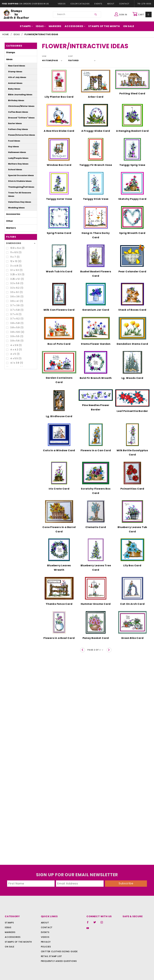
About (111, 4)
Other (9, 217)
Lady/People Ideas (16, 158)
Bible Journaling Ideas (18, 95)
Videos (63, 4)
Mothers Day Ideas (16, 164)
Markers (56, 26)
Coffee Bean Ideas (16, 112)
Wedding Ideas (15, 204)
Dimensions (13, 240)
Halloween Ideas (15, 152)
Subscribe (126, 883)
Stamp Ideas (14, 72)
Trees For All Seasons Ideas (20, 193)
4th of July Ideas (15, 77)
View (44, 56)
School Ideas (14, 170)
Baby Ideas (13, 89)
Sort (68, 56)
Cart (142, 14)
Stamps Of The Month (103, 26)
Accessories (75, 26)
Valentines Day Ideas (17, 198)
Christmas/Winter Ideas (18, 106)
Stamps (29, 26)
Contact (123, 4)
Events (98, 4)
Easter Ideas (14, 123)
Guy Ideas (12, 147)
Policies (46, 947)
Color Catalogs (81, 4)
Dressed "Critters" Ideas (18, 118)
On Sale (126, 26)
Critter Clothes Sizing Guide (58, 951)
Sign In (121, 14)
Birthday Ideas (14, 100)
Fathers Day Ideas (16, 129)
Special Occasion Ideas (18, 175)
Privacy (46, 942)
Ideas (43, 26)
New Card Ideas (15, 66)
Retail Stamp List (52, 956)
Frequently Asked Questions (58, 961)
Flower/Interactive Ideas (19, 135)
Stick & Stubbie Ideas (17, 181)
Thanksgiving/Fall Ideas (19, 187)
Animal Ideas (14, 83)
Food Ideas (13, 141)
